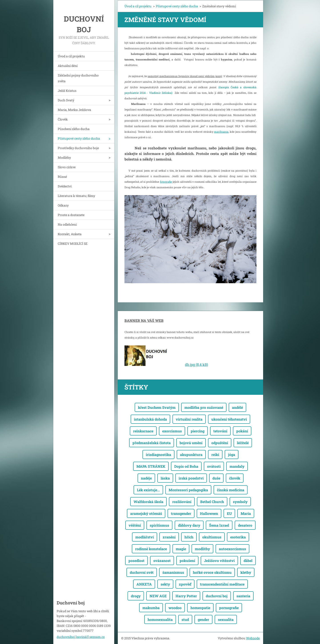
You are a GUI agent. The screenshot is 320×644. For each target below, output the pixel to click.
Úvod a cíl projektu (71, 56)
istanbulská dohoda (150, 419)
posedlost (136, 561)
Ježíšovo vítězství (219, 561)
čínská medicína (231, 490)
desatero (245, 525)
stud (185, 619)
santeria (243, 596)
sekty (165, 584)
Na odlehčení (67, 224)
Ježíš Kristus (67, 91)
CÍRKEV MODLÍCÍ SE (73, 244)
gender (203, 619)
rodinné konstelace (151, 549)
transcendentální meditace (222, 584)
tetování (220, 431)
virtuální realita (189, 419)
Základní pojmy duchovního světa (78, 78)
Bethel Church (212, 502)
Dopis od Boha (186, 466)
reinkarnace (143, 431)
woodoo (175, 608)
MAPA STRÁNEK (151, 466)
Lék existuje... (148, 490)
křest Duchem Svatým (157, 407)
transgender (181, 513)
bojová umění (191, 443)
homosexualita (160, 619)
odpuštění (220, 443)
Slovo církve (67, 167)
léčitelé (243, 443)
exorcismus (172, 431)
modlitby (202, 549)
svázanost (162, 561)
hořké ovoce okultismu (212, 572)
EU (229, 513)
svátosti (214, 466)
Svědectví (65, 186)
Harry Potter (186, 596)
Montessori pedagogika (188, 490)
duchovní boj (217, 596)
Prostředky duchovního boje (78, 148)
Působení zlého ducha (74, 129)
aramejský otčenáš (146, 513)
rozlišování (182, 502)
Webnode (253, 638)
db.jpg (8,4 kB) (196, 364)
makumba (151, 608)
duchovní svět (142, 572)
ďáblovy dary (189, 525)
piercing (198, 431)
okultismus (212, 537)
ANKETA (144, 584)
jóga (232, 454)
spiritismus (159, 525)
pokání (242, 431)
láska (165, 478)
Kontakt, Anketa (70, 234)
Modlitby (64, 157)
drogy (136, 596)
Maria (246, 513)
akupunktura (191, 454)
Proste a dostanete (71, 215)
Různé (62, 177)
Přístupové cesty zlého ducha (79, 138)
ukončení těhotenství (229, 419)
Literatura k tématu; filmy (76, 196)
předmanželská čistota (152, 443)
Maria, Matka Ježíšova (74, 110)
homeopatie (200, 608)
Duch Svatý (66, 100)
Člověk (63, 119)
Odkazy (63, 205)
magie (181, 549)
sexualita (226, 619)
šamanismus (173, 572)
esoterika (238, 537)
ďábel (248, 561)
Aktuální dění (68, 66)
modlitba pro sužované (204, 407)
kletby (246, 572)
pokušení (187, 561)
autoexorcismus (232, 549)
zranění (169, 537)
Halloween (209, 513)
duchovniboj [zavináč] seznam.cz (81, 637)
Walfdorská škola (148, 502)
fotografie (166, 182)
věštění (135, 525)
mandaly (237, 466)
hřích (189, 537)
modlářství (145, 537)
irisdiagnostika (158, 454)
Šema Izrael (219, 525)
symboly (240, 502)
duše (216, 478)
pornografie (229, 608)
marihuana (221, 132)
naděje (146, 478)
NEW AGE (158, 596)
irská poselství (191, 478)
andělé (237, 407)
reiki (215, 454)
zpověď (185, 584)
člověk (235, 478)
